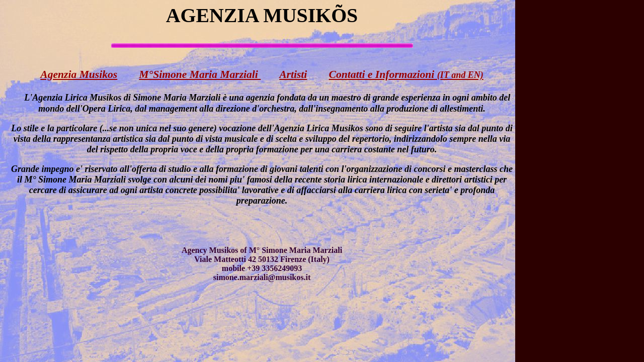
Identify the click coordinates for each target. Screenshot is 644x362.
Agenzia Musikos (79, 74)
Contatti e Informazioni (406, 74)
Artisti (293, 74)
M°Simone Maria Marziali (200, 74)
